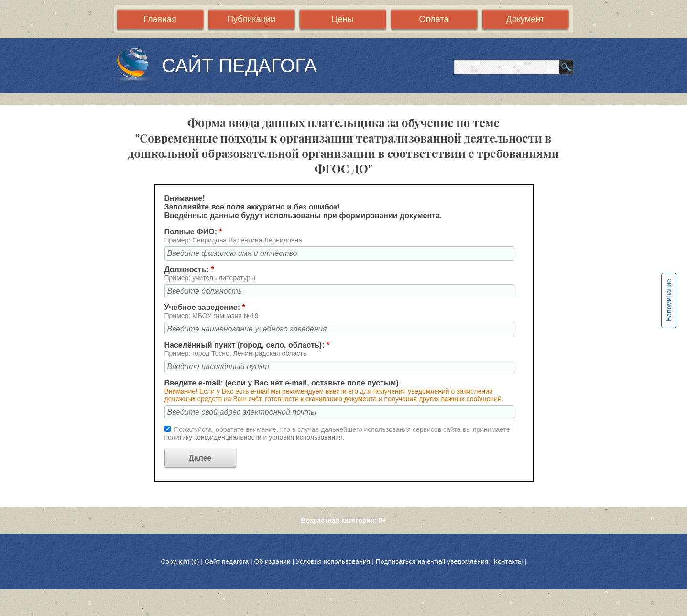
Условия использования (333, 561)
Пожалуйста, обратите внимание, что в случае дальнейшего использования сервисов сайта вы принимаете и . (337, 433)
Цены (342, 19)
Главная (160, 19)
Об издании (272, 561)
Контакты (508, 561)
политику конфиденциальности (214, 437)
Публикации (251, 19)
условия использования (305, 437)
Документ (525, 19)
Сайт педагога (228, 561)
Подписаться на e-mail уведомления (432, 561)
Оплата (434, 19)
